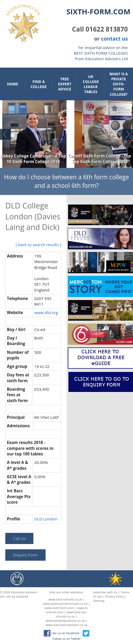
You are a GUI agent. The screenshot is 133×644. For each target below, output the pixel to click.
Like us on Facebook (62, 633)
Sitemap (99, 601)
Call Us (19, 538)
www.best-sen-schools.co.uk (72, 614)
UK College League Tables (91, 84)
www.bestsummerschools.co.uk (65, 604)
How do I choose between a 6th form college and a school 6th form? (66, 181)
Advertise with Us (105, 592)
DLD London (46, 519)
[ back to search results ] (38, 245)
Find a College (39, 84)
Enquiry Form (25, 555)
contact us (114, 39)
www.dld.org (46, 312)
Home (12, 84)
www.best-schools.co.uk (65, 599)
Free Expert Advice (65, 84)
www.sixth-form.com (59, 608)
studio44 (22, 596)
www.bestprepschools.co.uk (65, 621)
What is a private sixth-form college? (119, 84)
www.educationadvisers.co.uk (66, 625)
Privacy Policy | (116, 596)
